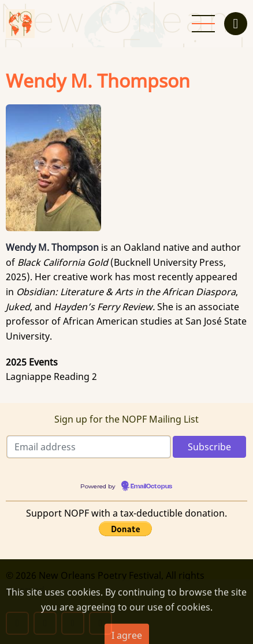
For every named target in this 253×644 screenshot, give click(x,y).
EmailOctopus (151, 487)
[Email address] (89, 447)
